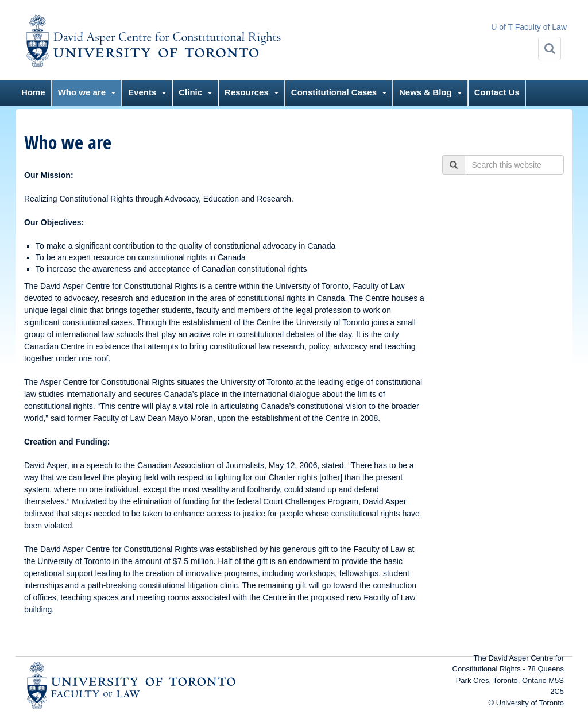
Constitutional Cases (334, 92)
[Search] (550, 49)
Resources (247, 92)
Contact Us (497, 92)
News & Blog (425, 92)
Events (142, 92)
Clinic (190, 92)
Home (33, 92)
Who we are (82, 92)
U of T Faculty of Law (529, 27)
